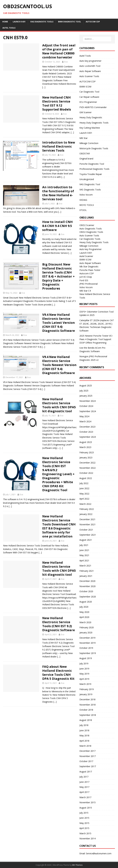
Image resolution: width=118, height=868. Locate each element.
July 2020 (84, 607)
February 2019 (87, 689)
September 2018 (88, 715)
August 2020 (86, 602)
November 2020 (88, 586)
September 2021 (88, 535)
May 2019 (84, 674)
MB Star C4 (85, 291)
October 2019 (86, 648)
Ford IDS (84, 280)
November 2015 (88, 802)
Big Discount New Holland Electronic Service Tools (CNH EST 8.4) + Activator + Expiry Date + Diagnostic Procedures (58, 276)
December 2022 (87, 463)
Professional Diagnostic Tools (94, 169)
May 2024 (84, 416)
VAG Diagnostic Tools (42, 22)
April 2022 (84, 499)
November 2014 (88, 838)
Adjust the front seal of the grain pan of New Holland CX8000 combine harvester (59, 51)
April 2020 (84, 617)
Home (5, 22)
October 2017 (86, 761)
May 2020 (84, 612)
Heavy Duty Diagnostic (91, 117)
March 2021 (85, 566)
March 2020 (85, 622)
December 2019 (87, 638)
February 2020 (87, 627)
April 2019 (84, 679)
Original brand (86, 159)
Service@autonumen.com (99, 853)
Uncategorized (87, 179)
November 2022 (88, 468)
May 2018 (84, 735)
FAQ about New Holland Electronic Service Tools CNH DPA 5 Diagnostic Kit (58, 673)
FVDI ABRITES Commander (93, 107)
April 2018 (84, 741)
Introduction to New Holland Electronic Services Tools (59, 146)
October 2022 (86, 473)
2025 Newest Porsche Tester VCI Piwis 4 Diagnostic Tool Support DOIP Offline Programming (96, 339)
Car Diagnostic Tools (90, 239)
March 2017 (85, 797)
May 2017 (84, 787)
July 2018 (84, 725)
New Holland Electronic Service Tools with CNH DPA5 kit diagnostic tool (59, 405)
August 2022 (86, 478)
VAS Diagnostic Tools (90, 190)
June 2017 (84, 782)
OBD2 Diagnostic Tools (91, 232)
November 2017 (88, 756)
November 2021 (88, 524)
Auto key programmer (90, 61)
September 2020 (88, 597)
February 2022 (87, 509)
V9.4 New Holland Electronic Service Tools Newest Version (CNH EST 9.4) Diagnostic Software (59, 365)
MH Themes (77, 865)
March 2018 (85, 746)
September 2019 (88, 653)
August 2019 (86, 658)
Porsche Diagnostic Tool (92, 164)
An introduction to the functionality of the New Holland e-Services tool (58, 193)
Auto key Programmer (90, 249)
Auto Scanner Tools (89, 76)
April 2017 (84, 792)
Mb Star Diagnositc (89, 266)
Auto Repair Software (90, 71)
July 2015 (84, 813)
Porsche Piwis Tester (90, 270)
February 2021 (87, 571)
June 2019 (84, 669)
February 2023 (87, 452)
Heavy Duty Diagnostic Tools (94, 123)
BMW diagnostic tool (70, 22)
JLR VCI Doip (86, 277)
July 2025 (84, 391)
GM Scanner (86, 112)
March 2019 (85, 684)
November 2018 (88, 705)
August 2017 (86, 772)
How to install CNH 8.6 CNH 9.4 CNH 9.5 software (57, 226)
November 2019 (88, 643)
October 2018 (86, 710)
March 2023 (85, 447)
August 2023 (86, 442)
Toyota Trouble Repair (91, 174)
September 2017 (88, 766)
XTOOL (83, 210)
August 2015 (86, 808)
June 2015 (84, 818)
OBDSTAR (85, 153)
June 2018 (84, 730)
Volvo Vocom (86, 195)
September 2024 (88, 411)
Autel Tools (9, 28)
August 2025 (86, 386)
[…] (44, 87)
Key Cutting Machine (90, 128)
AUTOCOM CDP (93, 22)
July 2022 (84, 483)
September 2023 (88, 437)
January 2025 (86, 396)
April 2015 (84, 828)
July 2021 (84, 545)
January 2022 (86, 514)
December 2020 (87, 581)
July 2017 (84, 777)
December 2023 (87, 427)
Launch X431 (19, 22)
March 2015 (85, 833)
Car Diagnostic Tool (89, 92)
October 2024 (86, 406)
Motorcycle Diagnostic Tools (94, 148)
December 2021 (87, 519)
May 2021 (84, 555)
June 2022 (84, 488)
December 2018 (87, 699)
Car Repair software (89, 97)
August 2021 (86, 540)
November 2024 (88, 401)
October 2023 (86, 432)
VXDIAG (83, 200)
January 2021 (86, 576)
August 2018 (86, 720)
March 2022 (85, 504)
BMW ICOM (85, 87)
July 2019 (84, 663)
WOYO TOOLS (87, 205)
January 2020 (86, 632)
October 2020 (86, 591)
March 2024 (85, 421)
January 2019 (86, 694)
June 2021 (84, 550)
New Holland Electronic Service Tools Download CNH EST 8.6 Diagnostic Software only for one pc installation (59, 526)
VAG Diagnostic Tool (90, 184)
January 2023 (86, 458)
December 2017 (87, 751)
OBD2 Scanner (87, 225)
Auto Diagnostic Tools (91, 229)
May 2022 (84, 494)
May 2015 (84, 823)
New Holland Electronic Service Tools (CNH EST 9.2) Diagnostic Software (59, 624)
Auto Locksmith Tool (90, 66)
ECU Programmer (88, 102)
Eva (66, 62)
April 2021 (84, 560)
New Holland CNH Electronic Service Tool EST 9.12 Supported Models (57, 103)
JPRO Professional (88, 284)
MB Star (84, 138)
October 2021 (86, 530)
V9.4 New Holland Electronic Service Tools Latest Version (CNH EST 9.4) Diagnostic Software (59, 323)
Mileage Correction (89, 143)
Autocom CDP (87, 273)
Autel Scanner (86, 256)
